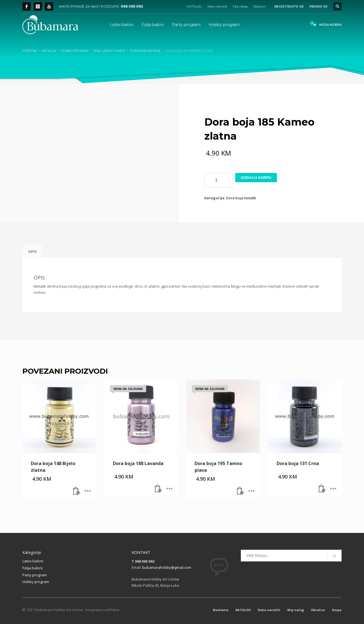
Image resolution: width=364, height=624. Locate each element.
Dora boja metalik (241, 198)
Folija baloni (32, 568)
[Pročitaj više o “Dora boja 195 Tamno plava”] (240, 491)
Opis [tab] (32, 251)
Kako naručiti (217, 6)
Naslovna (221, 610)
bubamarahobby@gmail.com (167, 567)
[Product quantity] (218, 180)
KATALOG (194, 6)
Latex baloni (33, 561)
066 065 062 (132, 6)
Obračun (260, 6)
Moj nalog (240, 6)
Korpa (337, 610)
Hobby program (36, 582)
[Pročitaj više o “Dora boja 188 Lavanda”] (158, 489)
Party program (35, 575)
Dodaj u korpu (256, 178)
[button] (76, 491)
